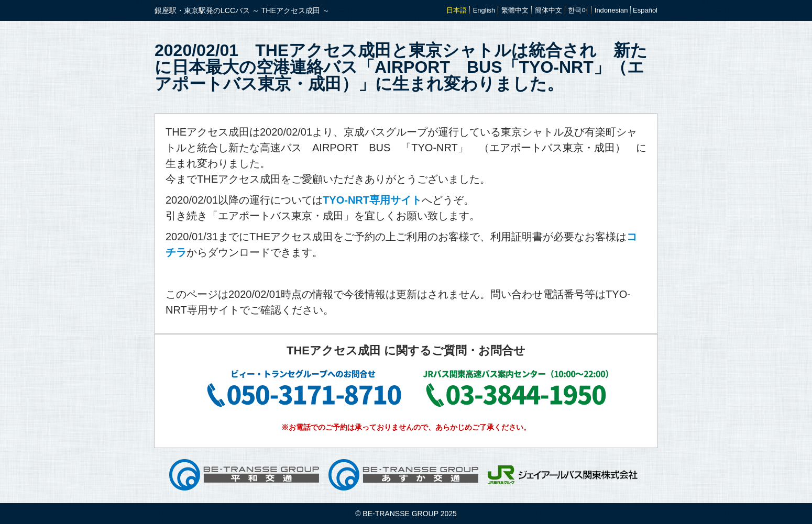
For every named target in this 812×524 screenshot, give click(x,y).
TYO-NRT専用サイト (372, 200)
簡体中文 (548, 10)
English (484, 10)
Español (645, 10)
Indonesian (611, 10)
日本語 (457, 10)
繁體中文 (515, 10)
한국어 (578, 10)
